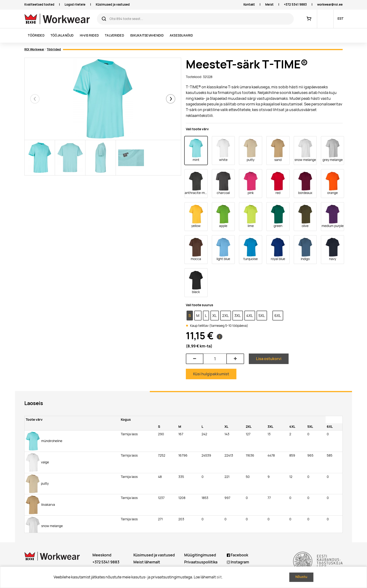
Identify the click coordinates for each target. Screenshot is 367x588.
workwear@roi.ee (330, 5)
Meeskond (102, 555)
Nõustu (301, 577)
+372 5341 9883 (295, 5)
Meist (269, 5)
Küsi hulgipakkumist (211, 374)
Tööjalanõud (62, 35)
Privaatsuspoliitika (201, 562)
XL (215, 316)
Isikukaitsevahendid (147, 35)
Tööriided (36, 35)
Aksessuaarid (181, 35)
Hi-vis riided (89, 35)
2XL (226, 316)
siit (219, 577)
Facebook (237, 555)
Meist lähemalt (147, 562)
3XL (238, 316)
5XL (262, 316)
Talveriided (114, 35)
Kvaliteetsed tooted (39, 5)
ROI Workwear (34, 49)
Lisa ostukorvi (269, 359)
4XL (250, 316)
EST (341, 19)
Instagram (238, 562)
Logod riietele (75, 5)
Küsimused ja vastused (113, 5)
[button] (171, 99)
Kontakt (249, 5)
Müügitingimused (200, 555)
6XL (278, 316)
